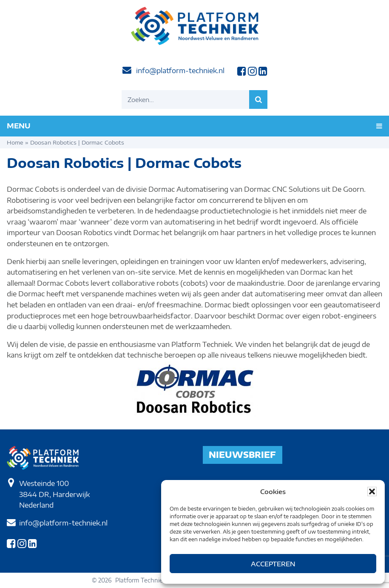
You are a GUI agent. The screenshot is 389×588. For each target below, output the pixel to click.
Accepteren (273, 564)
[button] (372, 491)
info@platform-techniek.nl (180, 71)
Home (15, 142)
